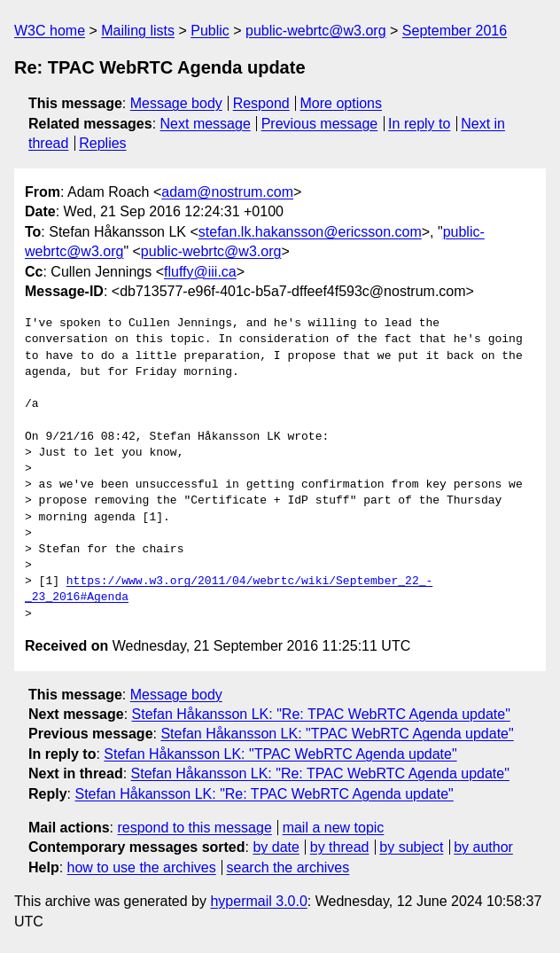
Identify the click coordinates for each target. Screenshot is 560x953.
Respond (261, 103)
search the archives (288, 867)
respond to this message (194, 828)
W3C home (50, 31)
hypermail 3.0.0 (258, 901)
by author (483, 847)
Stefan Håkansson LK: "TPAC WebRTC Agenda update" (337, 734)
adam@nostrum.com (227, 192)
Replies (102, 143)
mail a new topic (334, 828)
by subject (411, 847)
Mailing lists (138, 31)
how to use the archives (142, 867)
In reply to (419, 124)
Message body (176, 103)
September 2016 (455, 31)
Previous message (320, 124)
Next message (206, 124)
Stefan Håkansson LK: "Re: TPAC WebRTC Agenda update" (321, 714)
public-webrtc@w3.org (316, 31)
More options (342, 103)
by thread (340, 847)
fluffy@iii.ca (200, 272)
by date (276, 847)
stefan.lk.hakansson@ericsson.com (310, 232)
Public (210, 31)
